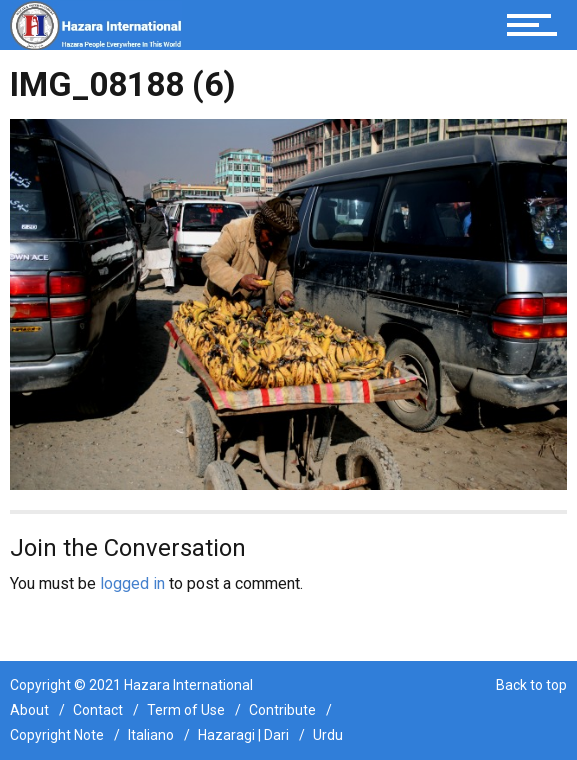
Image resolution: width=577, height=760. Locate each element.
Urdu (328, 735)
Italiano (151, 735)
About (29, 710)
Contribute (282, 710)
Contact (98, 710)
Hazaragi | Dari (243, 735)
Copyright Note (57, 735)
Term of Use (186, 710)
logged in (132, 583)
